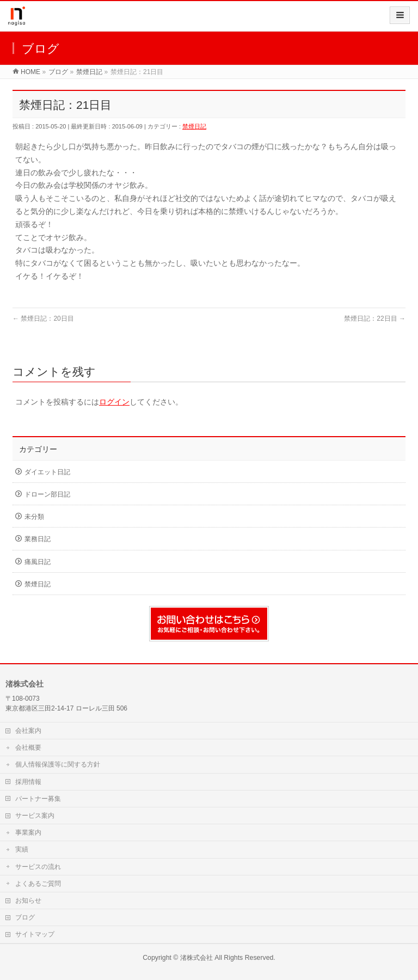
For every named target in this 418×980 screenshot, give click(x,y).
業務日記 (38, 539)
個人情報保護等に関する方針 (58, 764)
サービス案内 (35, 816)
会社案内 (28, 731)
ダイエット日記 (47, 472)
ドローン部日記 (47, 494)
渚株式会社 (196, 958)
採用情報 (28, 782)
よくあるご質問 (38, 884)
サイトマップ (35, 934)
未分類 (34, 517)
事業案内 (28, 832)
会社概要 (28, 748)
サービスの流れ (38, 867)
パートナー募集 (38, 799)
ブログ (25, 917)
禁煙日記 (194, 126)
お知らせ (28, 901)
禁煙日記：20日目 (43, 318)
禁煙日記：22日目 (375, 318)
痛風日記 (38, 562)
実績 (22, 849)
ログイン (114, 402)
